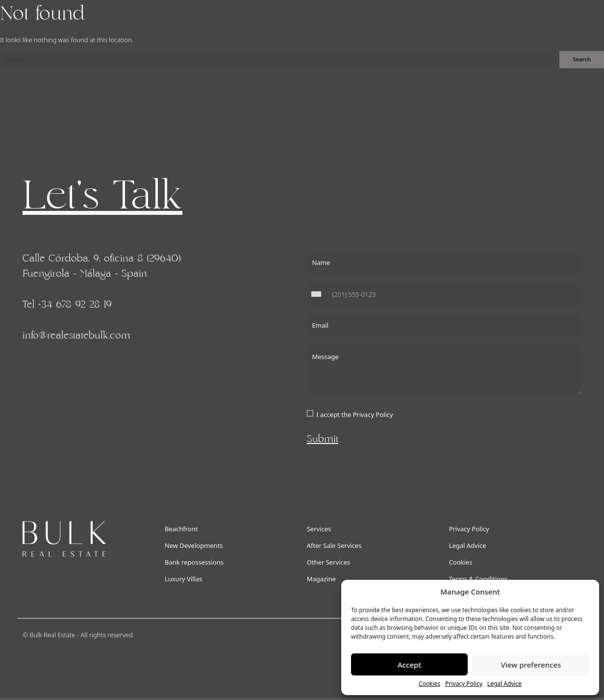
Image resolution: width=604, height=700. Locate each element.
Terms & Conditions (478, 579)
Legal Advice (504, 684)
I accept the (354, 415)
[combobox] (319, 294)
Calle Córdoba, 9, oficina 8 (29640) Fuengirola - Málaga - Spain (102, 266)
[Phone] (444, 294)
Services (319, 529)
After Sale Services (334, 545)
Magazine (321, 579)
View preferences (531, 665)
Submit (323, 439)
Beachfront (181, 529)
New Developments (194, 545)
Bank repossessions (194, 562)
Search (582, 59)
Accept (409, 665)
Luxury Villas (184, 579)
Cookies (429, 684)
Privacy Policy (464, 684)
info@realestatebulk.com (76, 336)
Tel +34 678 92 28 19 (67, 305)
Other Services (329, 562)
